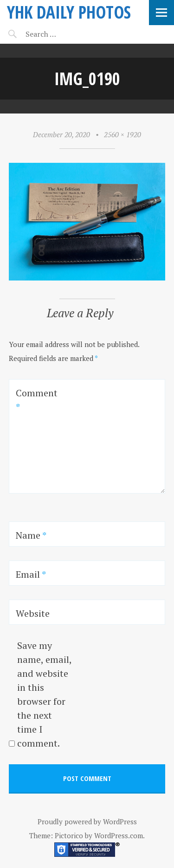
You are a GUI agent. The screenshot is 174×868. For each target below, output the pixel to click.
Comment (37, 400)
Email (31, 574)
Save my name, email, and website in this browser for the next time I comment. (44, 694)
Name (31, 535)
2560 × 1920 (122, 134)
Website (33, 613)
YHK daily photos (69, 12)
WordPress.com (119, 835)
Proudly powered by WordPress (87, 821)
